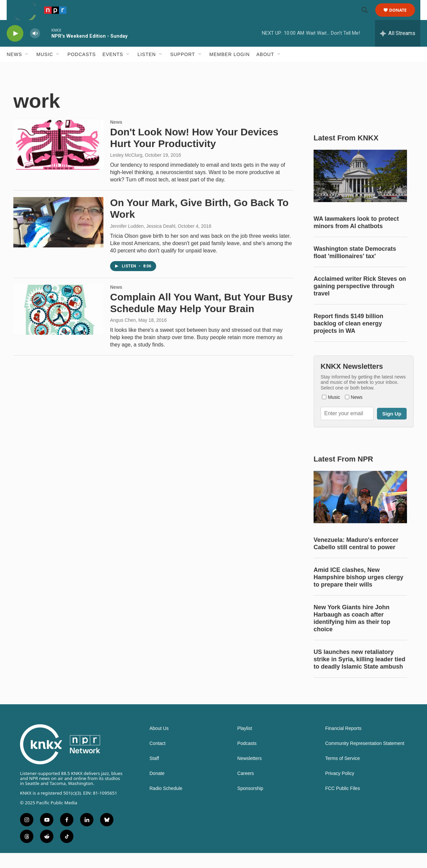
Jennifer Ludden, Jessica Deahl (143, 241)
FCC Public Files (343, 803)
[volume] (35, 49)
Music (45, 69)
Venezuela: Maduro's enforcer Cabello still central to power (356, 559)
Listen (147, 69)
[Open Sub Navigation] (27, 69)
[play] (15, 49)
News (14, 69)
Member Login (230, 69)
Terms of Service (343, 773)
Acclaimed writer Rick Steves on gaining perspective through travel (360, 301)
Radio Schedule (166, 803)
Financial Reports (343, 743)
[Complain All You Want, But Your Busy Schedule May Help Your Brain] (58, 325)
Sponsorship (250, 803)
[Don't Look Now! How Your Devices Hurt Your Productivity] (58, 160)
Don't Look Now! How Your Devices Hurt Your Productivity (194, 153)
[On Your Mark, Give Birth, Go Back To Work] (58, 237)
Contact (157, 758)
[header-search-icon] (368, 18)
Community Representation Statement (365, 758)
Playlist (245, 743)
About (265, 69)
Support (182, 69)
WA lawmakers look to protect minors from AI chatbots (356, 237)
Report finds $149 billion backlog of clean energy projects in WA (348, 338)
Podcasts (82, 69)
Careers (246, 788)
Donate (402, 18)
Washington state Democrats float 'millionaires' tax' (355, 267)
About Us (159, 743)
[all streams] (398, 48)
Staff (154, 773)
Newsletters (249, 773)
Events (113, 69)
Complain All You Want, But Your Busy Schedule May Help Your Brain (201, 318)
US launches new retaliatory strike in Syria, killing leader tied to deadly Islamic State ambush (359, 674)
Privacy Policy (340, 788)
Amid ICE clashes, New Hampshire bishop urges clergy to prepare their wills (358, 592)
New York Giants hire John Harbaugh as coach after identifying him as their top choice (352, 633)
